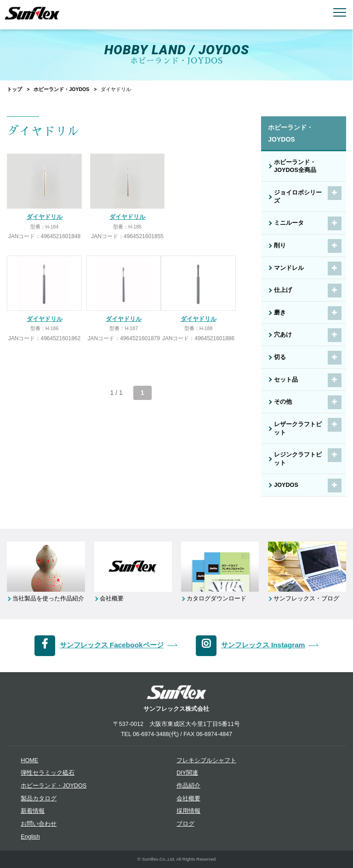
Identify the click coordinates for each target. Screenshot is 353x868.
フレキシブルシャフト (206, 760)
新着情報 (33, 811)
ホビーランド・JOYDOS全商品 (295, 166)
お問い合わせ (39, 824)
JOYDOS (286, 485)
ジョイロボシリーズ (298, 197)
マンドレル (289, 268)
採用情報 (188, 811)
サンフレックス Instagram (263, 645)
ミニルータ (289, 223)
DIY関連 (187, 773)
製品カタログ (39, 799)
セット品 (286, 380)
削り (280, 246)
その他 (283, 402)
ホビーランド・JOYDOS (61, 89)
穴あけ (283, 335)
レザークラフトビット (298, 428)
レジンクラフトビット (298, 459)
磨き (280, 313)
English (30, 837)
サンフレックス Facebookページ (112, 645)
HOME (29, 760)
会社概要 (188, 799)
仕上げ (283, 290)
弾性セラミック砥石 (48, 773)
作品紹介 (188, 786)
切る (280, 357)
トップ (14, 89)
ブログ (185, 824)
